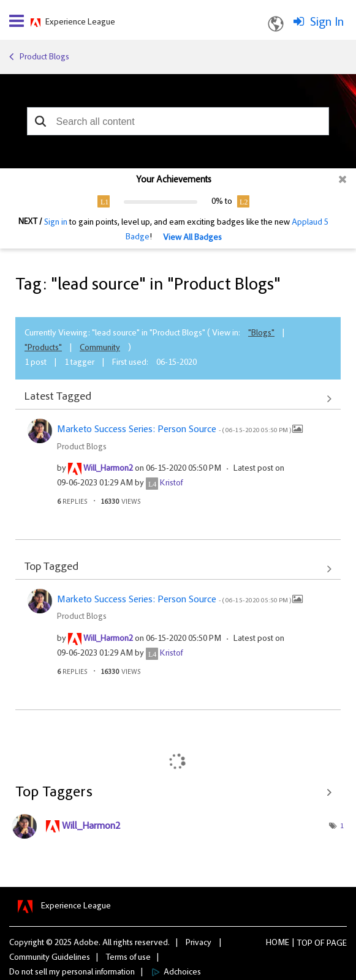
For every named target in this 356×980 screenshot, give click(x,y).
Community (100, 348)
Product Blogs (44, 58)
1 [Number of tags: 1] (342, 826)
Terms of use (128, 958)
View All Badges (192, 238)
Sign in (56, 223)
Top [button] (305, 944)
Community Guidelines (50, 958)
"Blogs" (261, 334)
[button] (41, 121)
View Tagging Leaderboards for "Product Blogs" (178, 793)
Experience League (80, 23)
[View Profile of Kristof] (171, 484)
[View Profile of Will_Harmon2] (108, 469)
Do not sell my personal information (72, 973)
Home (278, 943)
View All (178, 398)
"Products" (43, 348)
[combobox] (178, 121)
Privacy (199, 943)
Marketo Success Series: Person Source (175, 430)
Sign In (327, 23)
